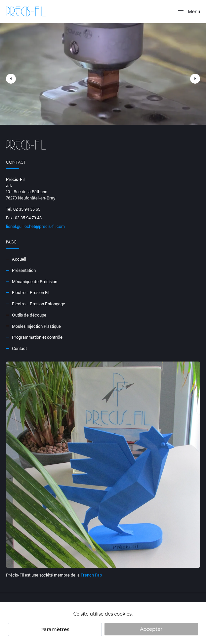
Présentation (21, 270)
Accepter (151, 629)
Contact (16, 348)
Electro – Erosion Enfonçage (36, 304)
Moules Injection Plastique (33, 326)
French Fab (91, 575)
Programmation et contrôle (34, 337)
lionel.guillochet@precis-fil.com (35, 226)
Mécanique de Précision (32, 281)
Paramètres (55, 629)
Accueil (16, 259)
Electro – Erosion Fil (28, 292)
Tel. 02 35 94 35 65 (23, 209)
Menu (189, 11)
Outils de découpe (26, 315)
